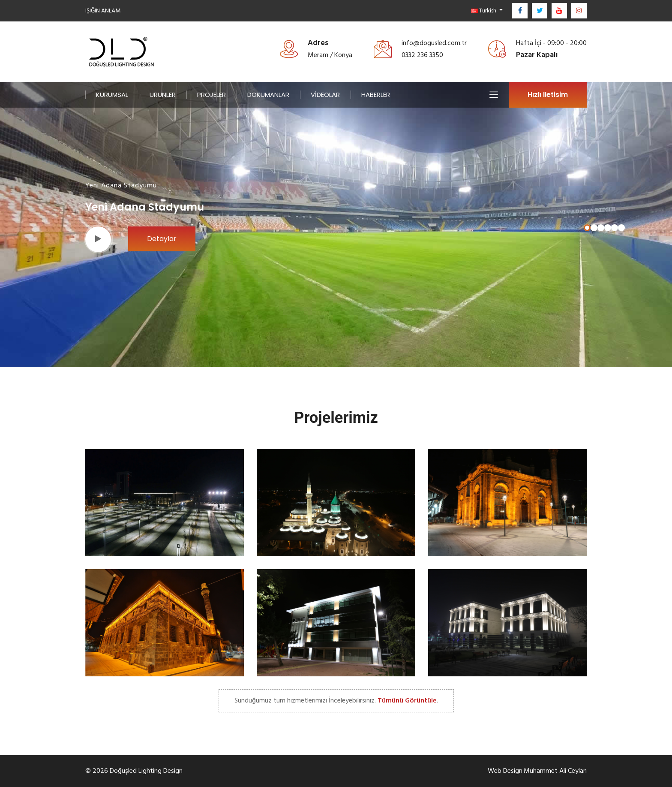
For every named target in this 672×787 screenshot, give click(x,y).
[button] (587, 228)
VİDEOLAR (325, 95)
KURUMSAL (112, 95)
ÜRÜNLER (163, 95)
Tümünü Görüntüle (407, 700)
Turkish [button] (484, 11)
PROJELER (211, 95)
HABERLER (376, 95)
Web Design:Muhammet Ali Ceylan (537, 771)
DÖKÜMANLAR (268, 95)
